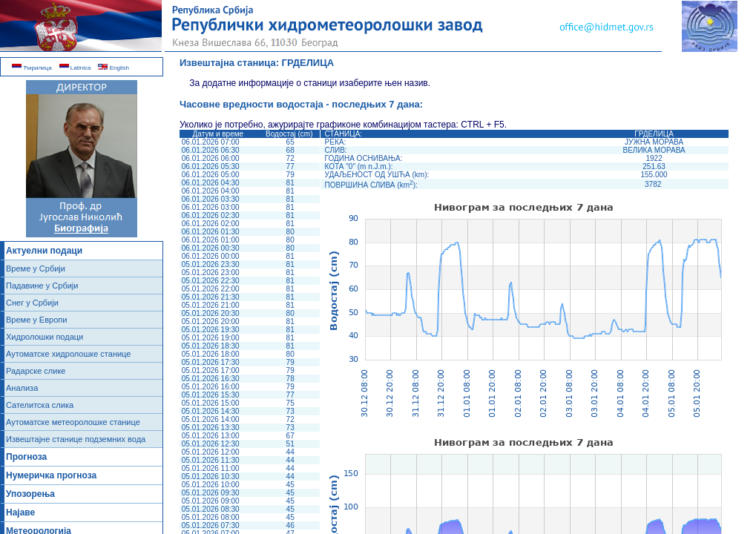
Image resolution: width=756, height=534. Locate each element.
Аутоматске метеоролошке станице (73, 422)
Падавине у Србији (42, 286)
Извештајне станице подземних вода (76, 439)
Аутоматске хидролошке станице (68, 354)
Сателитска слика (40, 405)
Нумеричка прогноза (51, 475)
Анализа (22, 388)
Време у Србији (36, 268)
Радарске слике (36, 371)
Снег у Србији (32, 303)
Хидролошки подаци (45, 337)
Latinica (75, 68)
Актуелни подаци (44, 251)
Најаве (20, 512)
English (113, 68)
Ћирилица (32, 68)
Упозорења (30, 494)
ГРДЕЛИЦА (308, 63)
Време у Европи (36, 320)
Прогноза (26, 457)
